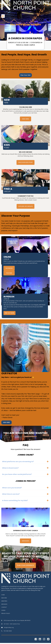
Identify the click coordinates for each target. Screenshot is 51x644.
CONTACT (4, 608)
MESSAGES (4, 605)
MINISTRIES (4, 602)
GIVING (3, 611)
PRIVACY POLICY (6, 614)
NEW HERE (4, 599)
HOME (3, 596)
